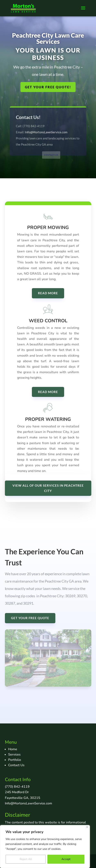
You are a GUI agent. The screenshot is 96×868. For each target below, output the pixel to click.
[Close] (87, 827)
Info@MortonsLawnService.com (46, 132)
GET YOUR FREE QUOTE (30, 618)
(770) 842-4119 (17, 787)
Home (13, 749)
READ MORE (48, 303)
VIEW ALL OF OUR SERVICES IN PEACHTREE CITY (48, 488)
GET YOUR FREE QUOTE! (48, 87)
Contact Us (51, 155)
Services (14, 755)
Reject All (26, 859)
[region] (45, 847)
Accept (66, 859)
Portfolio (15, 760)
